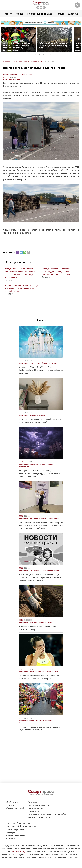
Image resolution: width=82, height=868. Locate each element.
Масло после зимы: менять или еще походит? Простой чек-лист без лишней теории (21, 288)
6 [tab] (52, 54)
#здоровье (32, 415)
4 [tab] (44, 54)
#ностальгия (52, 363)
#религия (55, 671)
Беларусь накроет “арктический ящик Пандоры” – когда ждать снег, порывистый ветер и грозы (56, 272)
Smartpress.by (19, 851)
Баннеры (10, 832)
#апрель (49, 622)
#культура (32, 363)
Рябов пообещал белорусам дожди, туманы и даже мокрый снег (55, 45)
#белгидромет (48, 464)
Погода (60, 14)
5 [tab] (48, 54)
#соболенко (46, 671)
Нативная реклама (15, 829)
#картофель (33, 622)
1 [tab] (33, 54)
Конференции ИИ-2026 (39, 14)
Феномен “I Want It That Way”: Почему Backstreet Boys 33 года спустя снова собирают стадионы (41, 370)
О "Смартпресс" (14, 802)
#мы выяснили (24, 723)
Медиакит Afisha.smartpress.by (21, 826)
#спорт (31, 671)
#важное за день (53, 570)
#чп (19, 80)
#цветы (41, 721)
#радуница (49, 721)
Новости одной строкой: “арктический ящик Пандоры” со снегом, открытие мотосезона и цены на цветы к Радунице (40, 577)
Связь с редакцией (15, 808)
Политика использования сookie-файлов (48, 814)
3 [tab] (40, 54)
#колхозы (42, 622)
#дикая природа (52, 518)
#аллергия (41, 415)
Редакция (11, 805)
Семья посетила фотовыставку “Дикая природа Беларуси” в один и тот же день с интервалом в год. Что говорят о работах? (41, 525)
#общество (7, 80)
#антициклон (24, 466)
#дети (43, 518)
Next (79, 39)
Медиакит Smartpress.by (18, 823)
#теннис (38, 671)
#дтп (14, 80)
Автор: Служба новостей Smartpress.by (18, 74)
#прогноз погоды (35, 464)
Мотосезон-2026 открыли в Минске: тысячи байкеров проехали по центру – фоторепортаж (16, 46)
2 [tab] (37, 54)
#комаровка (33, 721)
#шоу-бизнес (42, 363)
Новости (7, 14)
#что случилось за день (37, 570)
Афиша (19, 14)
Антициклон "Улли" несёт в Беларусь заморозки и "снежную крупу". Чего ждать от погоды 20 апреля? (40, 473)
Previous (3, 39)
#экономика (24, 721)
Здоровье (73, 14)
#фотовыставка (34, 518)
